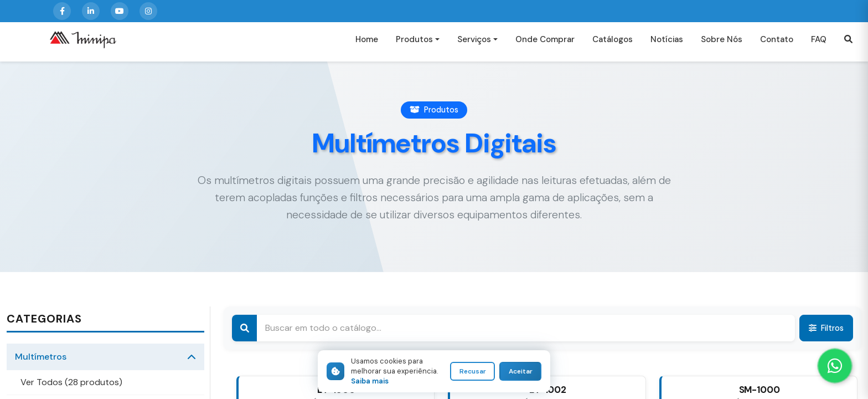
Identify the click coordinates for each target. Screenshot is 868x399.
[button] (848, 44)
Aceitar (521, 371)
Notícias (667, 44)
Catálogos (613, 44)
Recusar (473, 371)
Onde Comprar (545, 44)
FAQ (819, 44)
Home (367, 44)
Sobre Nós (722, 44)
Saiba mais (370, 381)
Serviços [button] (474, 44)
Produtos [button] (414, 44)
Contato (777, 44)
